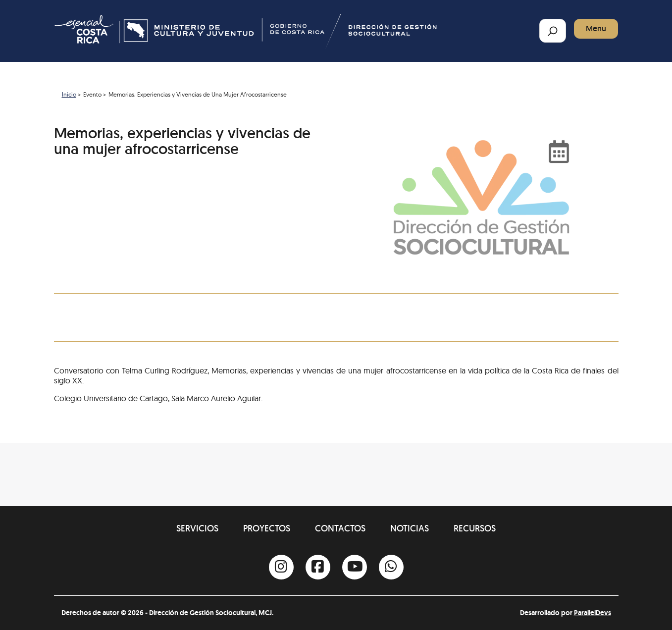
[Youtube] (355, 567)
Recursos (475, 528)
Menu (596, 28)
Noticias (410, 528)
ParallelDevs (593, 613)
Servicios (197, 528)
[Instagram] (281, 567)
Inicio (69, 94)
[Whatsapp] (391, 567)
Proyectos (267, 528)
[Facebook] (318, 567)
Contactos (340, 528)
